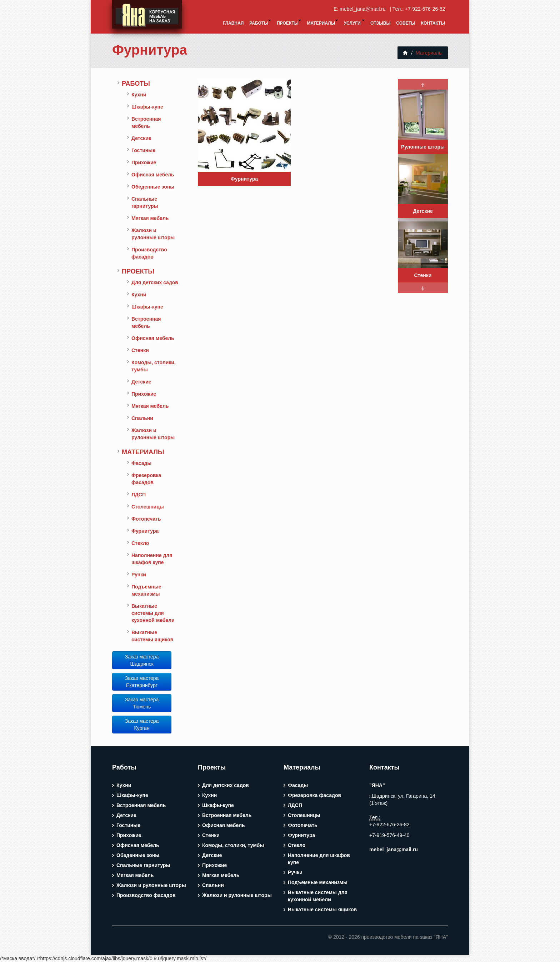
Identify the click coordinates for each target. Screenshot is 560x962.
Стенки (140, 350)
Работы (260, 23)
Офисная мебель (153, 175)
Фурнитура (150, 50)
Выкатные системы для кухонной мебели (153, 613)
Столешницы (148, 507)
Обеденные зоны (153, 187)
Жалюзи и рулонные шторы (153, 234)
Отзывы (380, 23)
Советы (406, 23)
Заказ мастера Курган (142, 725)
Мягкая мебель (150, 218)
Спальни (142, 418)
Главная (233, 23)
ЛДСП (139, 495)
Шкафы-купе (147, 107)
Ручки (139, 575)
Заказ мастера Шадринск (142, 660)
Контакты (433, 23)
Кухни (139, 95)
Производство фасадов (149, 253)
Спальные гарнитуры (145, 202)
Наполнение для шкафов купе (152, 559)
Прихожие (144, 162)
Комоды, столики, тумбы (154, 366)
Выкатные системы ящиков (152, 636)
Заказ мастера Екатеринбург (142, 682)
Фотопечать (146, 519)
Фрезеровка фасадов (146, 479)
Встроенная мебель (146, 122)
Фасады (141, 463)
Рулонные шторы (423, 147)
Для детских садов (155, 282)
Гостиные (143, 150)
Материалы (322, 23)
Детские (141, 138)
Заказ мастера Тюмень (142, 703)
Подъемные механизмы (146, 590)
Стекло (140, 543)
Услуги (354, 23)
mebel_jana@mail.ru (364, 9)
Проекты (289, 23)
